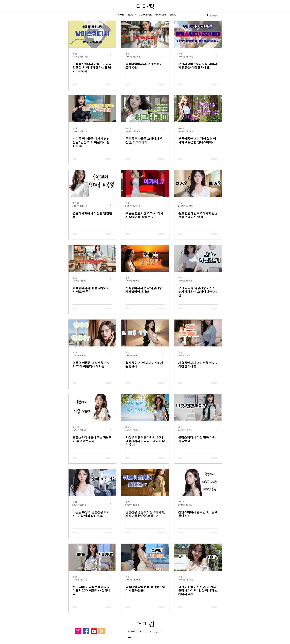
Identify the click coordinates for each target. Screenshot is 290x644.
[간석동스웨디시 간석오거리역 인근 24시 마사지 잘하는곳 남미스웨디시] (92, 34)
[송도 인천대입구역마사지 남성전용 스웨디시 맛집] (198, 184)
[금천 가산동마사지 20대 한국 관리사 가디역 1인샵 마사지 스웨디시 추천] (198, 557)
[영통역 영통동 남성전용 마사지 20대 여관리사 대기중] (92, 333)
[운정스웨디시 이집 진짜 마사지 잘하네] (198, 408)
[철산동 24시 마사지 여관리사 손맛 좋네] (145, 333)
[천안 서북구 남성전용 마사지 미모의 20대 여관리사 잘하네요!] (92, 557)
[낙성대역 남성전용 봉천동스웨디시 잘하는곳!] (145, 557)
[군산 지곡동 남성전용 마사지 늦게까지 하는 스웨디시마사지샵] (198, 258)
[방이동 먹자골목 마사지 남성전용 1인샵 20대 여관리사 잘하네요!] (92, 109)
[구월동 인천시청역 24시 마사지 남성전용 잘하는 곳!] (145, 184)
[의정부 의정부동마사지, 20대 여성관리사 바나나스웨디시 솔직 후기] (145, 408)
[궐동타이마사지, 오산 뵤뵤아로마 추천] (145, 34)
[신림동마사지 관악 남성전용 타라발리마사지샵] (145, 258)
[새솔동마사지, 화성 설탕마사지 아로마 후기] (92, 258)
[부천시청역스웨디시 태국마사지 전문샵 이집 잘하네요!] (198, 34)
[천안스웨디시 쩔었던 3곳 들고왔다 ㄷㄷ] (198, 482)
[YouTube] (94, 631)
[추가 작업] (111, 55)
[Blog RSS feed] (102, 631)
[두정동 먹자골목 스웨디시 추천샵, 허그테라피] (145, 109)
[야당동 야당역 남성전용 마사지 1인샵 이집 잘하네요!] (92, 482)
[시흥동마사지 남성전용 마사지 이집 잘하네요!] (198, 333)
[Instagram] (78, 631)
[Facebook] (86, 631)
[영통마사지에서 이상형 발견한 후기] (92, 184)
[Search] (214, 16)
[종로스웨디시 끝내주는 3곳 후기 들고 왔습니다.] (92, 408)
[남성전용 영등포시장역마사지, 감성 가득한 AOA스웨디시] (145, 482)
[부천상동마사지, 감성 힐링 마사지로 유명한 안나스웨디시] (198, 109)
